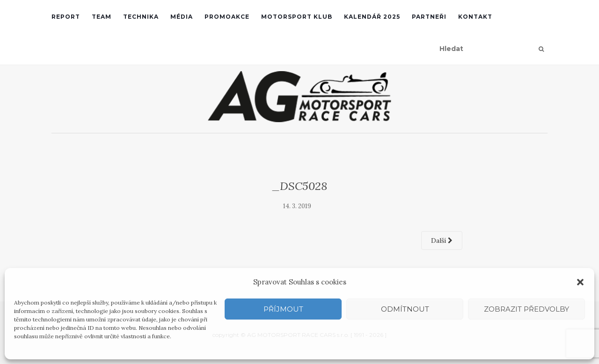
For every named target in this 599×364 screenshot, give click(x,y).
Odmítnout (405, 309)
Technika (141, 17)
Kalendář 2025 (372, 17)
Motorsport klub (297, 17)
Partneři (429, 17)
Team (102, 17)
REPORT (66, 17)
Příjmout (283, 309)
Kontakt (475, 17)
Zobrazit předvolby (526, 309)
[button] (580, 282)
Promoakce (227, 17)
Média (182, 17)
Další (442, 240)
